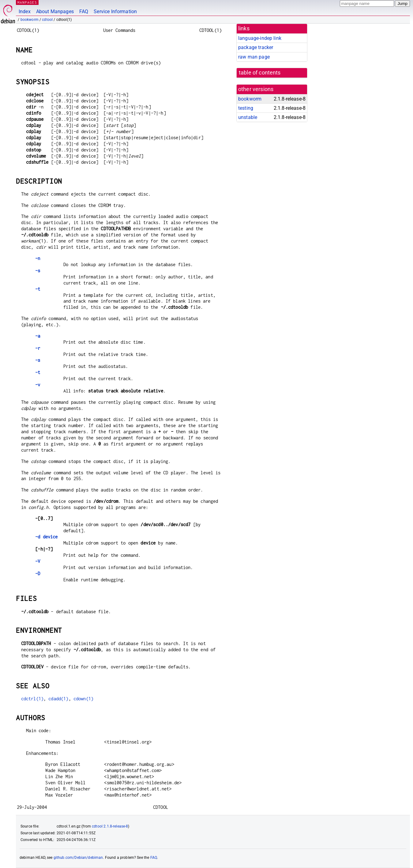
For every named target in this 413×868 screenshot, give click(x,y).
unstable (248, 117)
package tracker (256, 47)
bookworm (30, 20)
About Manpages (55, 11)
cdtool (47, 20)
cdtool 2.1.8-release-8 (110, 826)
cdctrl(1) (32, 699)
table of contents (260, 73)
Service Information (115, 11)
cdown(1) (83, 699)
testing (246, 108)
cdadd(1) (58, 699)
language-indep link (260, 38)
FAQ (84, 11)
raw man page (254, 57)
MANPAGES (27, 2)
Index (25, 11)
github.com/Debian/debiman (78, 858)
